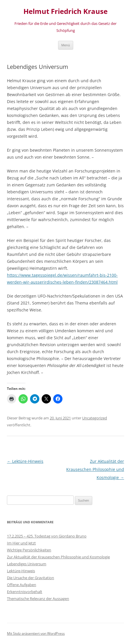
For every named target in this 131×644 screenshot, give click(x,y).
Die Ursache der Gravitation (31, 578)
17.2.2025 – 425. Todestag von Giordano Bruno (47, 536)
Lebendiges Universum (27, 564)
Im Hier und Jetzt (21, 543)
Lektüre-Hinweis (25, 461)
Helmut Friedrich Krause (65, 11)
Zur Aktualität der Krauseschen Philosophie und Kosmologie (95, 469)
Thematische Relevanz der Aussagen (38, 599)
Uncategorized (95, 418)
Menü (66, 45)
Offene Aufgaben (22, 585)
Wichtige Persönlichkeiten (29, 550)
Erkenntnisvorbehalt (25, 592)
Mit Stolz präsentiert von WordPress (36, 633)
